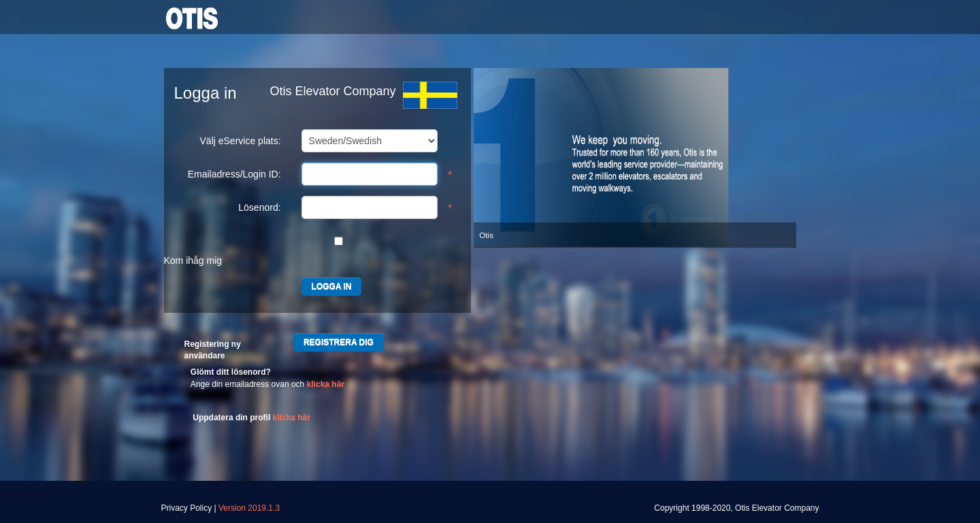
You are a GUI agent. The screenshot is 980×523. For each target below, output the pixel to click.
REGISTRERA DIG (339, 342)
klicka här (326, 384)
